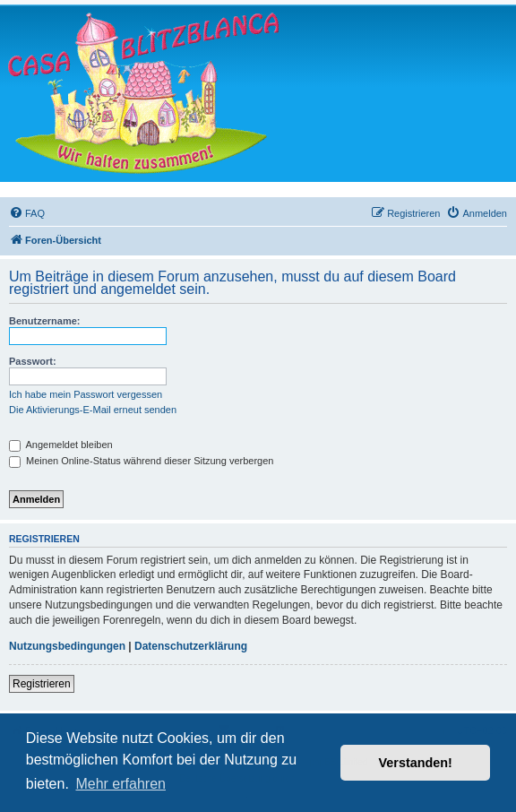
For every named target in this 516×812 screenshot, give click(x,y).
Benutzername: (44, 321)
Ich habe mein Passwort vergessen (86, 394)
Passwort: (33, 361)
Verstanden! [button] (416, 763)
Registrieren (42, 684)
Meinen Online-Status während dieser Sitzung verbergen (141, 461)
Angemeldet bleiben (61, 445)
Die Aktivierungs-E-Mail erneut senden (93, 410)
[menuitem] (27, 213)
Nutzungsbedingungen (67, 646)
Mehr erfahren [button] (120, 784)
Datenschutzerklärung (191, 646)
